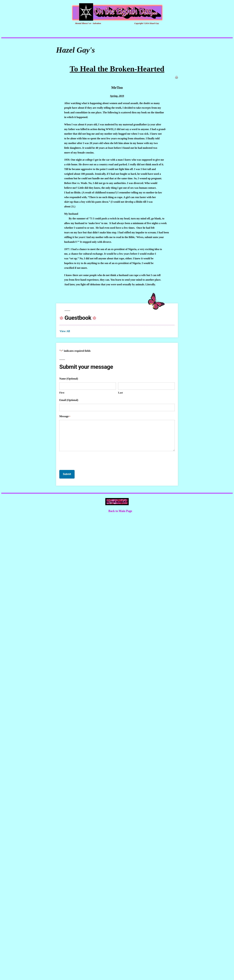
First (62, 393)
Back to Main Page (120, 511)
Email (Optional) (69, 400)
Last (120, 393)
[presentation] (84, 460)
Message (65, 416)
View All (65, 331)
